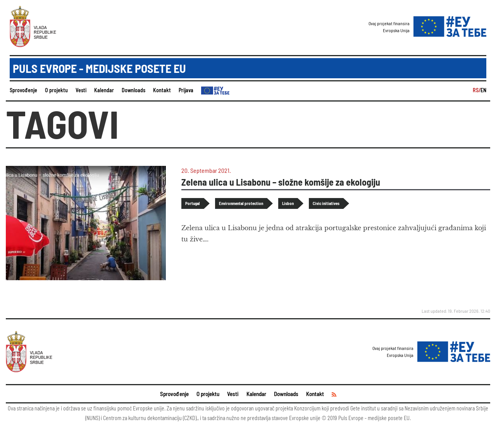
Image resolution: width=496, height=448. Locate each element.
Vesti (81, 90)
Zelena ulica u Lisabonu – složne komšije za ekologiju (281, 182)
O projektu (56, 90)
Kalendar (104, 90)
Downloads (133, 90)
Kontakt (162, 90)
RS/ (477, 90)
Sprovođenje (23, 90)
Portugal (193, 203)
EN (483, 90)
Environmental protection (241, 203)
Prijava (186, 90)
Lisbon (288, 203)
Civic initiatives (326, 203)
